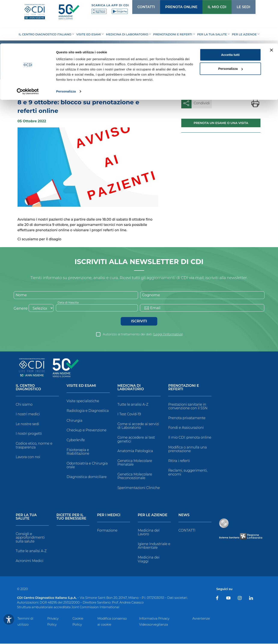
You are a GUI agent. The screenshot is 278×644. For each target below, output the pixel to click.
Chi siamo (24, 405)
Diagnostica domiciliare (87, 477)
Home (23, 89)
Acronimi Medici (30, 561)
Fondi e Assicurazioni (186, 428)
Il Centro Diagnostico (28, 388)
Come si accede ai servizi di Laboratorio (138, 426)
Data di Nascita (69, 303)
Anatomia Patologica (135, 451)
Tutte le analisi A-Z (133, 405)
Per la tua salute (26, 517)
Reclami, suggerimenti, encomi (188, 473)
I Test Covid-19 (129, 415)
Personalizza (66, 48)
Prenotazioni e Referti (184, 388)
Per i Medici (109, 516)
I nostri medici (28, 415)
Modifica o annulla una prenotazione (187, 450)
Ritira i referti (179, 461)
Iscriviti (139, 322)
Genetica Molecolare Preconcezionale (135, 477)
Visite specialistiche (83, 401)
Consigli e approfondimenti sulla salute (30, 538)
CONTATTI (187, 531)
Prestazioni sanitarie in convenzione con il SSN (188, 407)
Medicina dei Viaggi (149, 560)
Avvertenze (201, 619)
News (37, 89)
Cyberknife (76, 440)
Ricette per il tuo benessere (71, 517)
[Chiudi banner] (271, 7)
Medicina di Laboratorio (131, 388)
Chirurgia (74, 421)
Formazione (107, 531)
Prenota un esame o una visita (221, 123)
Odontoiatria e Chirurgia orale (87, 466)
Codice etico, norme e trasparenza (34, 446)
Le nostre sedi (28, 424)
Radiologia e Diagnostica (88, 411)
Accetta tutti (230, 11)
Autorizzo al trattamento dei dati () (143, 335)
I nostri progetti (29, 434)
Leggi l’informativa (168, 335)
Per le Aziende (153, 516)
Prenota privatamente (187, 418)
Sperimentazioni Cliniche (139, 488)
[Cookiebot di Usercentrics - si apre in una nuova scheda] (28, 48)
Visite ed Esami (81, 386)
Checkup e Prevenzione (86, 431)
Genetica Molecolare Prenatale (135, 463)
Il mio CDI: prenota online (190, 438)
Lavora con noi (28, 457)
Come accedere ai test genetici (136, 440)
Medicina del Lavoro (149, 533)
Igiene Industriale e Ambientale (154, 546)
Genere (21, 309)
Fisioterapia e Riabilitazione (78, 452)
